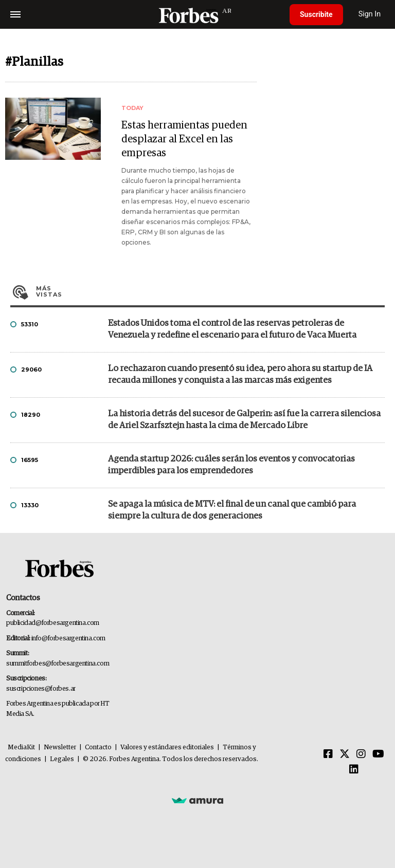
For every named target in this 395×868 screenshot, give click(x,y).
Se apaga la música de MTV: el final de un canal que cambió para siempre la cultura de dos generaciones (232, 510)
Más (210, 291)
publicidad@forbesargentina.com (53, 623)
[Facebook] (328, 754)
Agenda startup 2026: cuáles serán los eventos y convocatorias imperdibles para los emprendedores (231, 465)
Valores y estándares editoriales (167, 747)
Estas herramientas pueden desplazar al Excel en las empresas (184, 139)
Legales (62, 759)
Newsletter (60, 747)
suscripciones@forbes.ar (41, 689)
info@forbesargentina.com (68, 639)
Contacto (98, 747)
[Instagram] (361, 754)
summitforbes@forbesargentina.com (58, 664)
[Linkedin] (354, 770)
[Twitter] (345, 754)
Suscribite (316, 14)
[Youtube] (378, 754)
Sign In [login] (370, 14)
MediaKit (21, 747)
